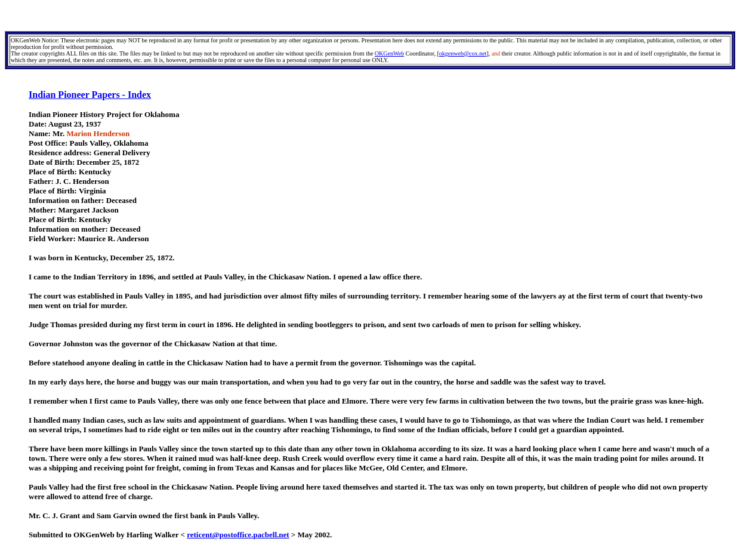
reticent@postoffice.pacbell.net (238, 535)
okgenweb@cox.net (463, 53)
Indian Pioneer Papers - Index (90, 95)
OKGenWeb (389, 53)
